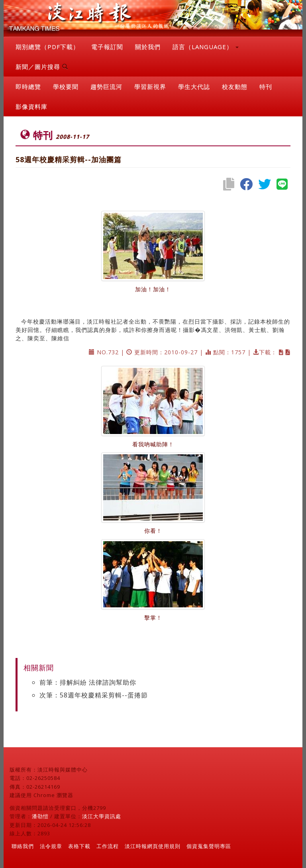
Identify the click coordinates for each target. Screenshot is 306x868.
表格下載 (79, 846)
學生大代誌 (194, 86)
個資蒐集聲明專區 (209, 846)
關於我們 (148, 47)
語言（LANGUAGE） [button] (206, 47)
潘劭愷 (40, 816)
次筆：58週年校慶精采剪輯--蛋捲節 (94, 695)
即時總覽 (28, 86)
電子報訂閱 (107, 47)
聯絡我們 (23, 846)
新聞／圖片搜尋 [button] (42, 67)
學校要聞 (66, 86)
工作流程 (108, 846)
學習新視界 (150, 86)
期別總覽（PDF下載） (47, 47)
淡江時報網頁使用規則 (153, 846)
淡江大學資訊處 (102, 816)
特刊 (266, 86)
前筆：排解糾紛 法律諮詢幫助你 (88, 682)
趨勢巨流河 (106, 86)
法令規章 (51, 846)
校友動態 (235, 86)
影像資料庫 (31, 106)
